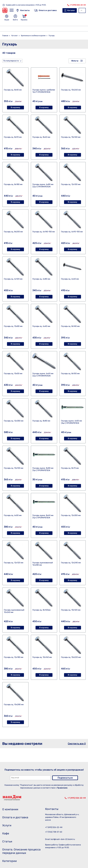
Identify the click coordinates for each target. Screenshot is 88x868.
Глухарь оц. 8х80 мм (41, 421)
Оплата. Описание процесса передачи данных (21, 851)
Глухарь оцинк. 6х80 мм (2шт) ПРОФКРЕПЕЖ (43, 186)
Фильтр (75, 61)
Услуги (7, 825)
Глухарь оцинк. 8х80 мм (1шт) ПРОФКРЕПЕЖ (43, 469)
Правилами (62, 788)
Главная (5, 36)
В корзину (15, 107)
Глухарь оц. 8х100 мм (70, 374)
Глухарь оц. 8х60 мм (41, 137)
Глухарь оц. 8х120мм (41, 610)
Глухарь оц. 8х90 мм (13, 137)
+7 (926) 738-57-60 (54, 832)
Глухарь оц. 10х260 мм (71, 90)
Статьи (7, 841)
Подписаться (65, 778)
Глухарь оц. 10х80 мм (13, 326)
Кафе (6, 833)
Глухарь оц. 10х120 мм (71, 610)
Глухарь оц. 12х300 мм (71, 515)
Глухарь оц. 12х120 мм (14, 563)
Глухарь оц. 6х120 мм (13, 279)
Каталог (71, 10)
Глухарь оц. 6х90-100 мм (72, 232)
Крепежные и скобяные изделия (33, 36)
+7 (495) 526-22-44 (78, 5)
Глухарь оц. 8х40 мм (13, 90)
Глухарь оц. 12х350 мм (14, 421)
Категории (10, 861)
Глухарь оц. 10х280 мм (14, 705)
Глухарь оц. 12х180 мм (14, 657)
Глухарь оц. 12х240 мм (71, 563)
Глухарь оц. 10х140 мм (71, 137)
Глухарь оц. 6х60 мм (70, 279)
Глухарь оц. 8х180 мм (13, 184)
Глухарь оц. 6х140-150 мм (44, 232)
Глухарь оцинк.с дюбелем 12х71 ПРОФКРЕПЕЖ (44, 91)
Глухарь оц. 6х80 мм (41, 279)
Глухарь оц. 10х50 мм (13, 374)
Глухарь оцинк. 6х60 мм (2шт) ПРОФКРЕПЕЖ (43, 375)
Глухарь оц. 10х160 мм (42, 657)
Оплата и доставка (15, 817)
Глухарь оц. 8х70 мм (70, 468)
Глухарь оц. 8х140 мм (70, 326)
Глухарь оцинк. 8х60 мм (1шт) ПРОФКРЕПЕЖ (43, 517)
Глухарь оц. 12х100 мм (71, 184)
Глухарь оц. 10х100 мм (14, 468)
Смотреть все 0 (77, 744)
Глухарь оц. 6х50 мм (13, 515)
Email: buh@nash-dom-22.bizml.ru (60, 839)
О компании (10, 809)
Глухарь (52, 36)
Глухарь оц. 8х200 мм (13, 232)
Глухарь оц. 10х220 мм (71, 657)
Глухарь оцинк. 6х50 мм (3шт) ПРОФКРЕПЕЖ (71, 422)
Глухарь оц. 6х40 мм (41, 326)
